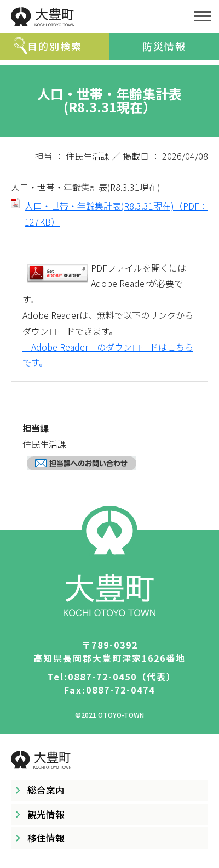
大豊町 (93, 16)
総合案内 (46, 790)
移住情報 (46, 838)
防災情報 (164, 46)
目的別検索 (55, 46)
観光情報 (46, 814)
